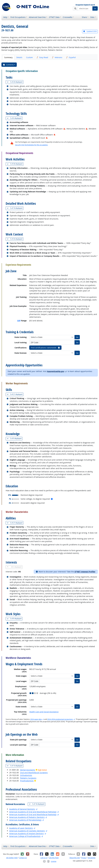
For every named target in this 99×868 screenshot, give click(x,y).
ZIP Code (35, 342)
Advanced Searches (37, 17)
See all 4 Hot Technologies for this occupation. (32, 145)
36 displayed (15, 164)
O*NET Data (54, 17)
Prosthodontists (27, 781)
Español (71, 57)
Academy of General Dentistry (22, 809)
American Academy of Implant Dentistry (26, 834)
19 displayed (15, 208)
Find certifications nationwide (45, 348)
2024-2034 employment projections (60, 719)
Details (19, 57)
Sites (92, 17)
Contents (8, 65)
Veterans (57, 57)
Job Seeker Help (12, 858)
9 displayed (15, 438)
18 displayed (37, 804)
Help (5, 17)
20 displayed (15, 82)
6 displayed (15, 118)
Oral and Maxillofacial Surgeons (34, 773)
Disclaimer (92, 858)
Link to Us (44, 858)
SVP (19, 321)
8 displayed (15, 619)
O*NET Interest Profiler (85, 572)
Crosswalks (68, 17)
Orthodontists (26, 775)
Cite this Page (54, 858)
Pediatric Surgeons (28, 778)
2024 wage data (36, 719)
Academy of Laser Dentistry (21, 828)
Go (95, 8)
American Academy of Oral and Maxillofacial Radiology (33, 814)
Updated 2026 (90, 31)
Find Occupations (18, 17)
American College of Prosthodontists (25, 836)
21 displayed (15, 394)
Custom (29, 57)
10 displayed (15, 766)
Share (84, 17)
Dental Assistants (28, 770)
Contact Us (23, 858)
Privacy (84, 858)
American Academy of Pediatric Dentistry (27, 817)
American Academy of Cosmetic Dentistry (27, 831)
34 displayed (15, 239)
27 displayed (15, 523)
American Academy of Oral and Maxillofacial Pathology (33, 812)
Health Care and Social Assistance (44, 712)
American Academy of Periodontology (25, 820)
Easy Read (42, 57)
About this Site (75, 858)
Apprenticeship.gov (56, 371)
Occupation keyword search (85, 5)
